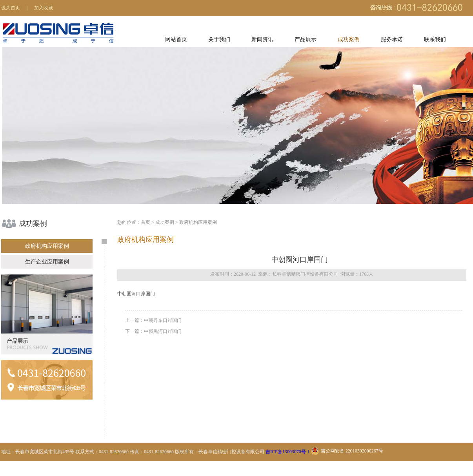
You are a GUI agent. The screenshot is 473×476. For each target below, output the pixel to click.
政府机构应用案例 (47, 246)
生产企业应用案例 (47, 262)
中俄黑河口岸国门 (163, 331)
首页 (146, 222)
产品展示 (306, 39)
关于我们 (219, 39)
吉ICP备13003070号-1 (288, 452)
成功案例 (349, 39)
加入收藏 (44, 8)
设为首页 (11, 8)
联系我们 (435, 39)
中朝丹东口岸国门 (163, 320)
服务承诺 (392, 39)
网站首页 (176, 39)
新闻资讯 (262, 39)
